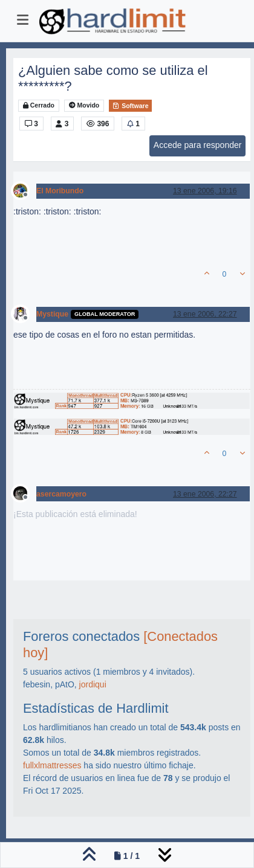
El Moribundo (60, 191)
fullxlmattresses (52, 765)
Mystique (52, 314)
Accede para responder (198, 145)
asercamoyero (61, 494)
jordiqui (93, 684)
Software (130, 106)
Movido (84, 105)
